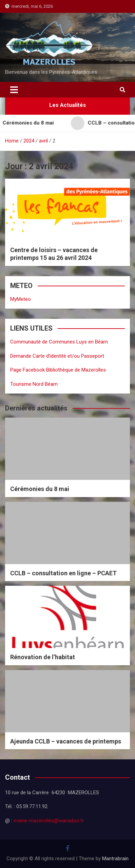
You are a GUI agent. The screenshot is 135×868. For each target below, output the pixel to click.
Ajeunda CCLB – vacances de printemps (66, 741)
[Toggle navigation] (14, 90)
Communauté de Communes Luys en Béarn (59, 342)
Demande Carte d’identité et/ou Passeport (57, 356)
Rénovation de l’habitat (43, 657)
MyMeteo (21, 299)
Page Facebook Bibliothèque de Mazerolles (58, 370)
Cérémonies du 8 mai (40, 489)
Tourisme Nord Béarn (34, 384)
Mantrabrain (115, 859)
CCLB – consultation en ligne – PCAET (63, 573)
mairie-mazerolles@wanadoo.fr (49, 821)
